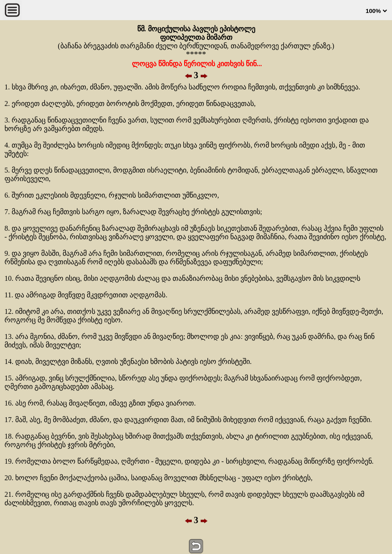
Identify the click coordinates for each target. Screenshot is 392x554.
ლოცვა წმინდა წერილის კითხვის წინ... (196, 64)
